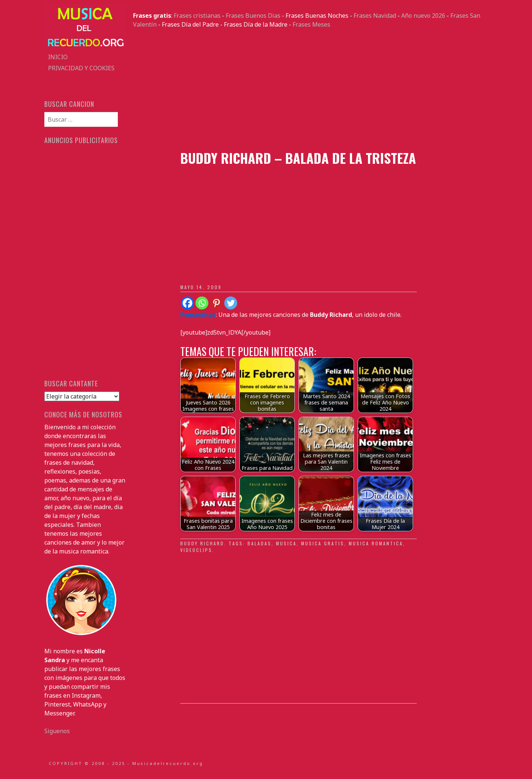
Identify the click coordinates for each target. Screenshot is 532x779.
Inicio (58, 57)
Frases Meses (311, 24)
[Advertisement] (310, 89)
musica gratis (323, 543)
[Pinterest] (216, 303)
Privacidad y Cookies (81, 68)
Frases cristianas (197, 16)
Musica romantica (376, 543)
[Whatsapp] (202, 303)
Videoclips (196, 550)
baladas (260, 543)
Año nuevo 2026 (423, 16)
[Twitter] (231, 303)
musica (286, 543)
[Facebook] (187, 303)
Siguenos (57, 731)
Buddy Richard (202, 543)
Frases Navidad (375, 16)
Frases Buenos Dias (253, 16)
